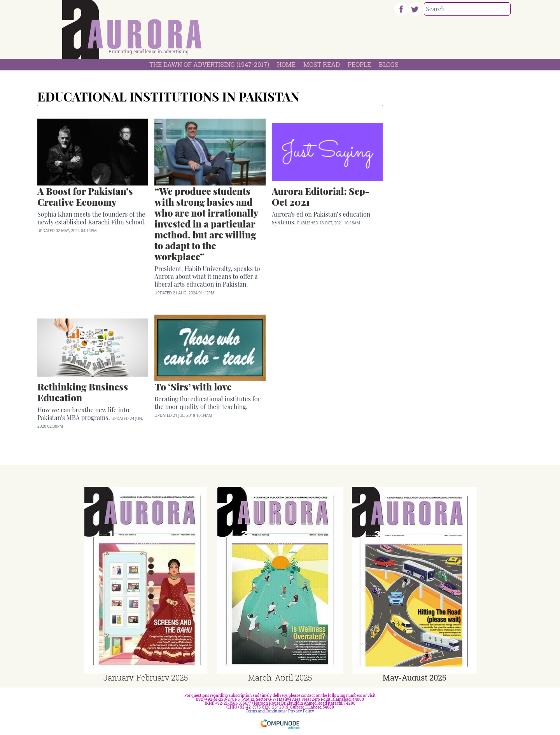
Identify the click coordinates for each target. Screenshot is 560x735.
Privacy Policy (301, 711)
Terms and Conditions (266, 711)
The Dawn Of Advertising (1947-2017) (209, 64)
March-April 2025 (280, 677)
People (359, 64)
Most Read (322, 64)
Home (286, 64)
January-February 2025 (146, 677)
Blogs (389, 64)
